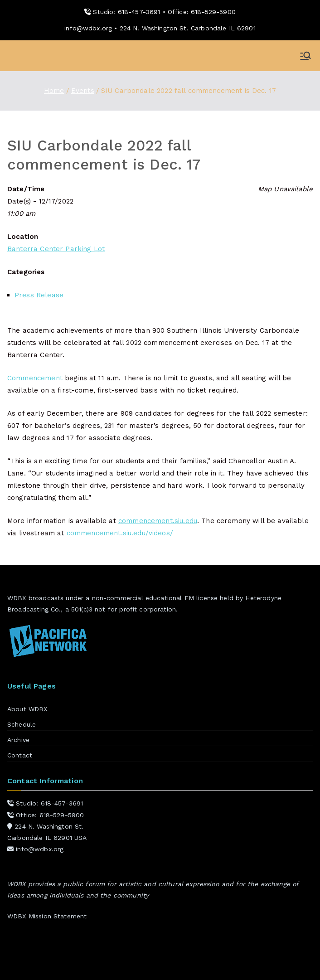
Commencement (35, 378)
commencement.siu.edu (158, 521)
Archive (18, 740)
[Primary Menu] (305, 56)
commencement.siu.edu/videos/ (120, 533)
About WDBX (27, 709)
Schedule (22, 724)
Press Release (39, 295)
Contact (20, 755)
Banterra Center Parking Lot (56, 249)
